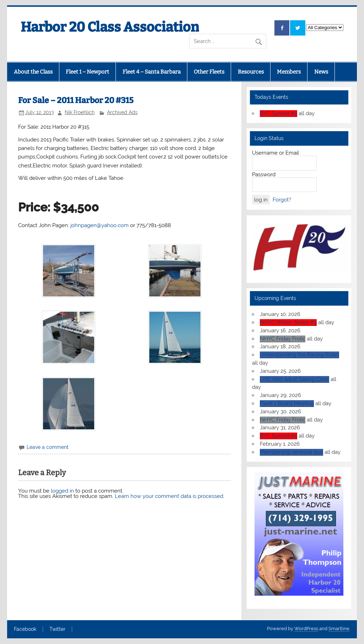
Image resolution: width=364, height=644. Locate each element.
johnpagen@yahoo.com (99, 225)
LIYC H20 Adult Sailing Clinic (295, 379)
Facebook (25, 629)
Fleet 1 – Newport (87, 72)
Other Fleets (209, 72)
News (321, 72)
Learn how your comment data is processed (169, 496)
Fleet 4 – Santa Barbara (152, 72)
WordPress (306, 629)
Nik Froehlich (80, 112)
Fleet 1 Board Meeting (287, 403)
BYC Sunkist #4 (279, 436)
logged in (62, 491)
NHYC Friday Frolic (283, 339)
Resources (251, 72)
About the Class (33, 72)
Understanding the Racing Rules (299, 355)
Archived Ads (122, 112)
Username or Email (275, 153)
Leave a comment (48, 447)
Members (289, 72)
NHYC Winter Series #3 (288, 322)
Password (264, 175)
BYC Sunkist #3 (279, 113)
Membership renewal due (291, 452)
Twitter (57, 629)
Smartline (339, 629)
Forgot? (282, 200)
